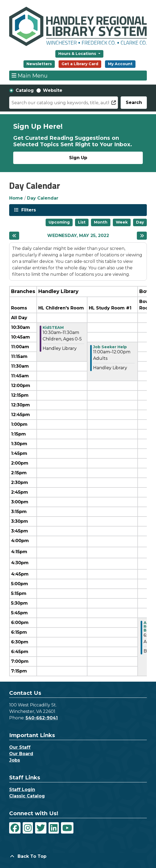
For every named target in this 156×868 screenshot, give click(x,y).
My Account (120, 64)
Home (16, 198)
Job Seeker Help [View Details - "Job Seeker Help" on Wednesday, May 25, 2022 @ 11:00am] (110, 347)
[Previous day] (14, 236)
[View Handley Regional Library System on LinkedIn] (54, 828)
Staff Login (22, 789)
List (82, 222)
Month (101, 222)
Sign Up (78, 158)
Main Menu (30, 75)
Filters (28, 210)
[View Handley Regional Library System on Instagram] (28, 828)
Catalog (25, 90)
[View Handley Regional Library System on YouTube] (67, 828)
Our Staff (20, 747)
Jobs (15, 760)
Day (140, 222)
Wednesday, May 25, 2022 (78, 236)
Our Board (21, 754)
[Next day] (142, 236)
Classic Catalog (27, 796)
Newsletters (39, 64)
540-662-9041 (42, 718)
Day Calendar (43, 198)
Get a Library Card (80, 64)
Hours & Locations (78, 54)
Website (53, 90)
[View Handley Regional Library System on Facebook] (15, 828)
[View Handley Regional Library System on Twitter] (41, 828)
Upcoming (59, 222)
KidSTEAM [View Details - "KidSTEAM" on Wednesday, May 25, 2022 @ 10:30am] (53, 327)
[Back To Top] (78, 856)
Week (122, 222)
